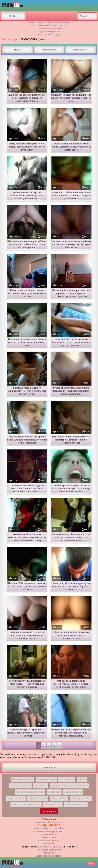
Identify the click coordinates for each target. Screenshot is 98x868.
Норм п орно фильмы (49, 841)
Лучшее (13, 16)
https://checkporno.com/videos (49, 828)
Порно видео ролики (49, 32)
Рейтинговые (49, 50)
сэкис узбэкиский (38, 798)
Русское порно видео (49, 35)
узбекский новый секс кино (26, 805)
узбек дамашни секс (76, 805)
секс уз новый (67, 779)
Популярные (80, 50)
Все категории (49, 811)
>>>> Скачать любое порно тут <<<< (49, 25)
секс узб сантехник (20, 786)
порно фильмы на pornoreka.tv (49, 831)
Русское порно (49, 834)
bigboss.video (49, 837)
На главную (49, 767)
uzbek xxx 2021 (59, 798)
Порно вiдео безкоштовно (49, 850)
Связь (91, 863)
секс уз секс (41, 786)
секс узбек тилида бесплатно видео (69, 786)
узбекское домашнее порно (30, 792)
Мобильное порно (46, 779)
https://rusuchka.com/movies (49, 822)
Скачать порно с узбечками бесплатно (49, 22)
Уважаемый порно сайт (49, 28)
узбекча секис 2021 (81, 798)
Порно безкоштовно (22, 779)
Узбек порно (49, 853)
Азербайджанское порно (49, 856)
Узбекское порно (9, 39)
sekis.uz (82, 779)
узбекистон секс (53, 805)
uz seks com (54, 792)
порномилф (49, 844)
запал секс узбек (16, 798)
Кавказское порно (49, 847)
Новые (18, 50)
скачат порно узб (73, 792)
